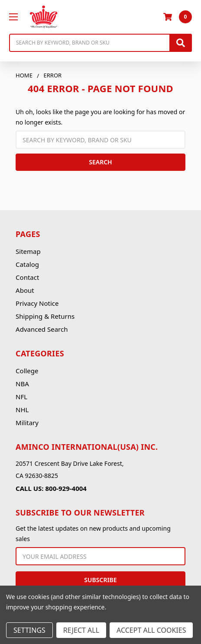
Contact (27, 277)
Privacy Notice (37, 303)
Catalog (27, 264)
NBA (22, 384)
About (25, 290)
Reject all (81, 630)
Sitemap (28, 251)
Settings (29, 630)
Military (27, 423)
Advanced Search (42, 329)
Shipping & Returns (45, 316)
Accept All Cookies (151, 630)
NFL (21, 397)
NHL (22, 410)
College (27, 371)
